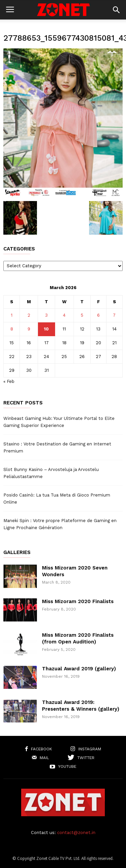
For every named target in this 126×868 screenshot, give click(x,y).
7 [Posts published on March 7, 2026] (114, 315)
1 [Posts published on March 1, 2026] (12, 315)
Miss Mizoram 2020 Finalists (78, 601)
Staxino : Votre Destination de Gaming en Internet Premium (57, 447)
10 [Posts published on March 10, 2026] (46, 329)
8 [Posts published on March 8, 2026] (12, 329)
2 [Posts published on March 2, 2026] (29, 315)
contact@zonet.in (76, 833)
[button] (116, 10)
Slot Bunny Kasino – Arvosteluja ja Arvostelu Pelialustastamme (51, 473)
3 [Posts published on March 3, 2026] (46, 315)
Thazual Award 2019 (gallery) (79, 669)
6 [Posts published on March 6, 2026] (98, 315)
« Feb (9, 381)
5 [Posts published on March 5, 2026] (82, 315)
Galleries (17, 553)
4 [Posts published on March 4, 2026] (64, 315)
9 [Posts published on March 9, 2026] (29, 329)
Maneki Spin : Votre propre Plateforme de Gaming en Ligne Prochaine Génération (60, 524)
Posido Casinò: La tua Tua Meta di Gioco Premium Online (57, 499)
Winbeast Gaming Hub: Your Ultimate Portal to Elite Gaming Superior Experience (59, 422)
